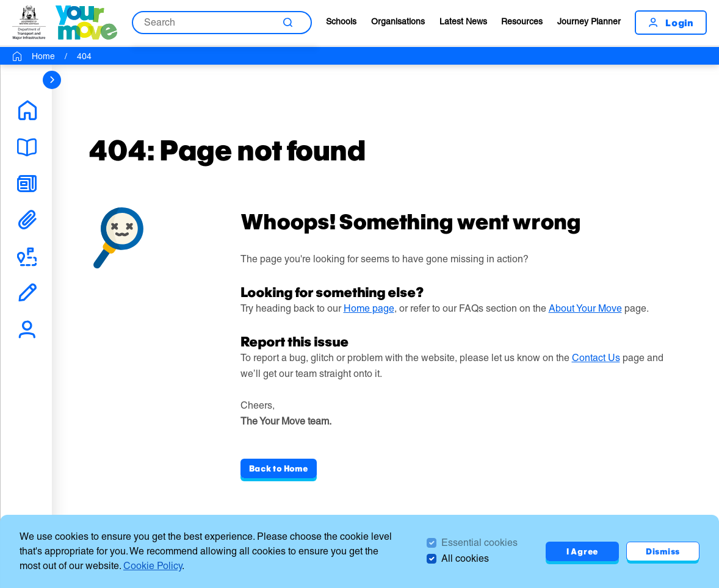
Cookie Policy (153, 566)
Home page (369, 308)
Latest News (463, 21)
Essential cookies (479, 543)
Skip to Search (0, 0)
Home (43, 56)
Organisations (398, 21)
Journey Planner (589, 21)
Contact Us (596, 358)
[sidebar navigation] (52, 80)
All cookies (465, 558)
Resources (522, 21)
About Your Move (585, 308)
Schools (341, 21)
